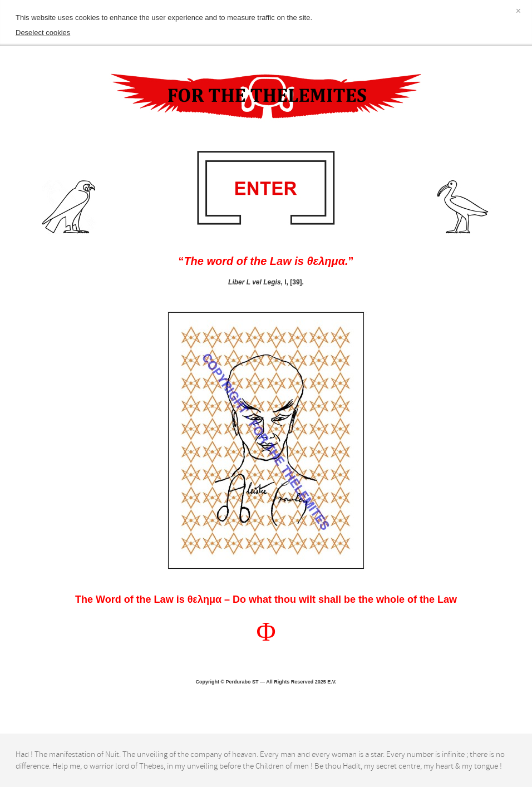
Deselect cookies (43, 33)
